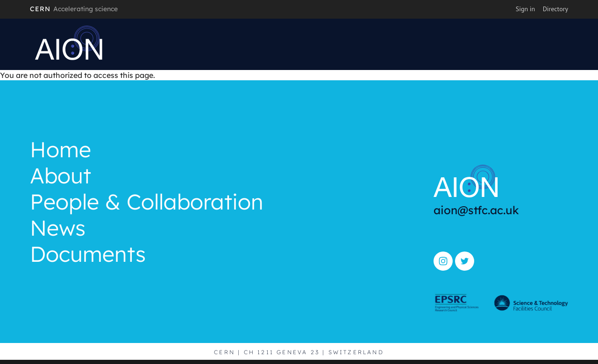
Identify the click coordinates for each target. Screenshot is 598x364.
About (61, 177)
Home (61, 151)
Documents (88, 255)
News (58, 229)
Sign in (526, 9)
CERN (74, 9)
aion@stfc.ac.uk (476, 210)
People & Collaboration (147, 203)
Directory (555, 9)
